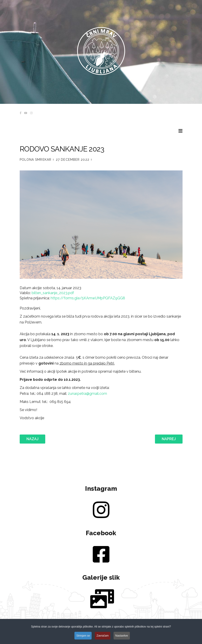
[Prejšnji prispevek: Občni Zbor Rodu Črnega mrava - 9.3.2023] (32, 439)
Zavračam (103, 636)
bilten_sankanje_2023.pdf (53, 293)
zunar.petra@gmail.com (87, 394)
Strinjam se (83, 636)
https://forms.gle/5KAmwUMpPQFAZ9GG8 (88, 298)
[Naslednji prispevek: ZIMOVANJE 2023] (169, 439)
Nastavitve (122, 636)
